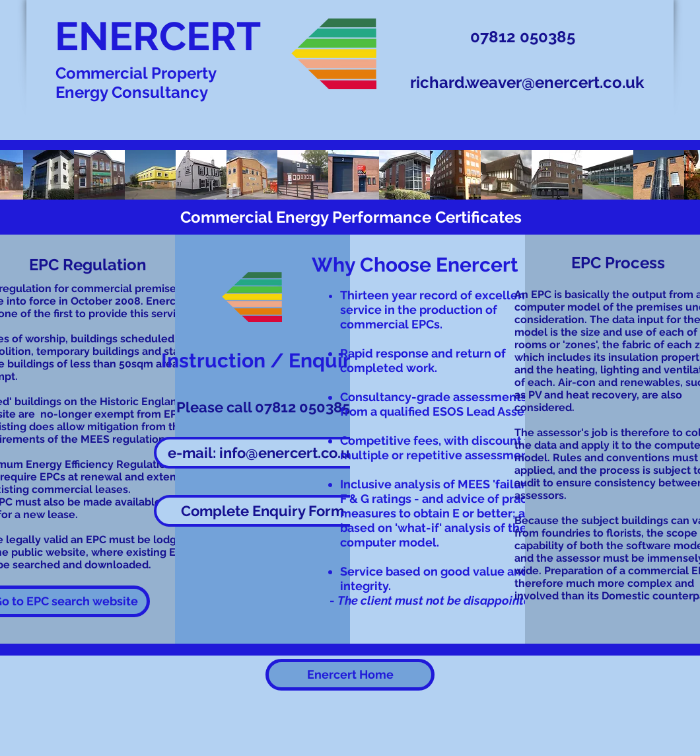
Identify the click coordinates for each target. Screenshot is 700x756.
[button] (262, 511)
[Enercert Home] (350, 675)
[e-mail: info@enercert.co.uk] (262, 453)
